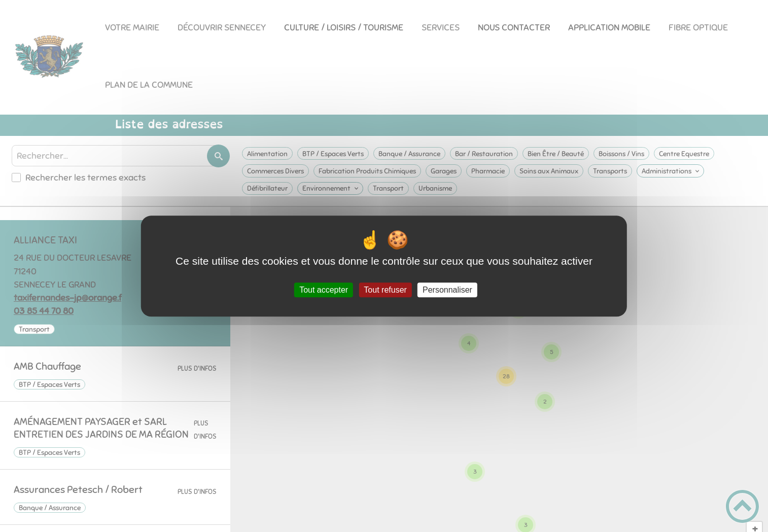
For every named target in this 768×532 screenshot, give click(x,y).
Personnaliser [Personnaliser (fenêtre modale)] (447, 290)
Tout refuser (385, 290)
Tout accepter (324, 290)
